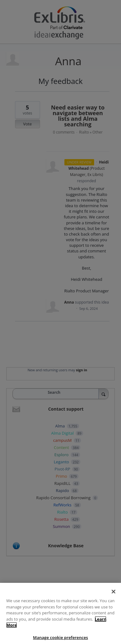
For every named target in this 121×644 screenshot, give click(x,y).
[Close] (113, 594)
